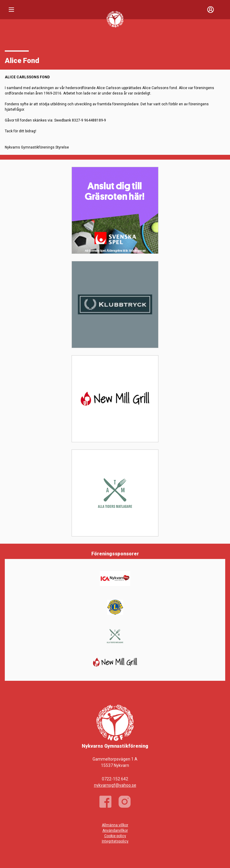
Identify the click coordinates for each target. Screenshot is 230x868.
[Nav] (11, 10)
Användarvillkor (115, 830)
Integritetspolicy (115, 841)
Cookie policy (115, 836)
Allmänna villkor (115, 825)
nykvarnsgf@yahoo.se (115, 785)
